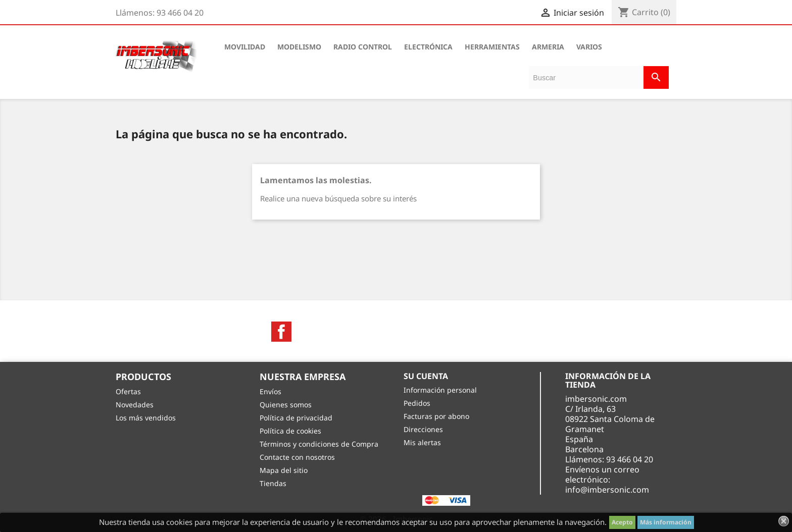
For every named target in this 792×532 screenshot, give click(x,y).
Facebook (281, 332)
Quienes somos (286, 405)
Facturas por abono (436, 416)
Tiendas (273, 483)
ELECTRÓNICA (428, 47)
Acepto (622, 522)
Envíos (270, 391)
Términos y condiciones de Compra (319, 444)
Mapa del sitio (284, 470)
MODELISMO (299, 47)
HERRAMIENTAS (492, 47)
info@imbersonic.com (607, 490)
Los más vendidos (146, 418)
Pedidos (417, 403)
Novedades (135, 405)
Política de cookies (290, 431)
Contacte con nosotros (297, 457)
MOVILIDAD (245, 47)
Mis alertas (422, 442)
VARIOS (589, 47)
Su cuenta (426, 376)
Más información (666, 522)
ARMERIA (548, 47)
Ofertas (128, 391)
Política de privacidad (296, 418)
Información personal (440, 390)
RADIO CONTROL (363, 47)
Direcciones (423, 429)
